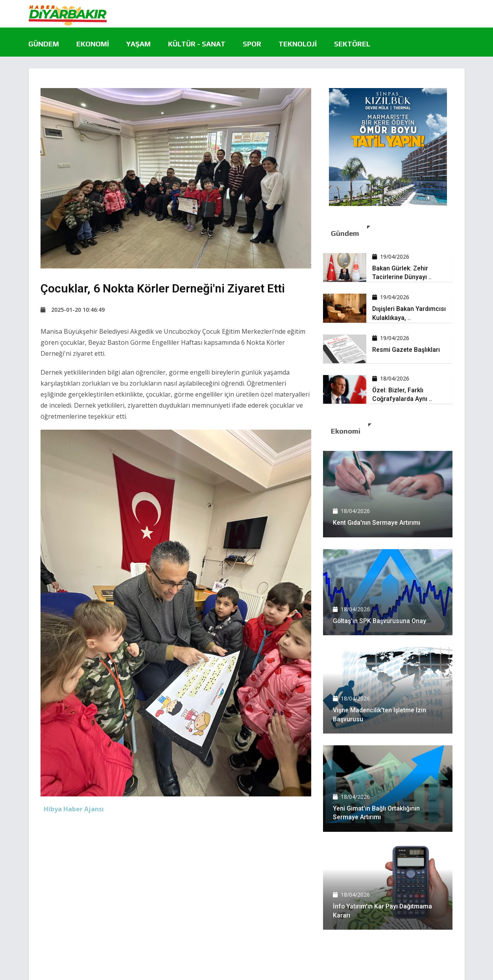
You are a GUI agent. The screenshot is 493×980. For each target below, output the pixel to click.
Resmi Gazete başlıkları (406, 350)
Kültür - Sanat (197, 44)
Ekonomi (93, 44)
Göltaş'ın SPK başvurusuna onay (380, 621)
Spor (252, 44)
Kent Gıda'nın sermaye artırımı (377, 523)
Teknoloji (298, 44)
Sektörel (352, 44)
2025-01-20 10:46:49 (73, 310)
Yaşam (138, 44)
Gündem (44, 44)
